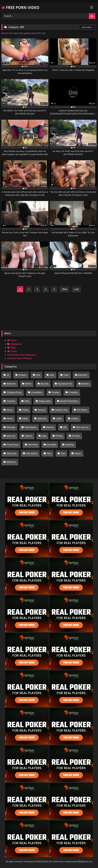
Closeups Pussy (14, 392)
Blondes (85, 384)
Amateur (22, 375)
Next (65, 289)
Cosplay (55, 392)
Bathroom (11, 384)
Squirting (69, 445)
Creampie (73, 392)
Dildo (27, 401)
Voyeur (78, 453)
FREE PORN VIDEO (20, 7)
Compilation (37, 392)
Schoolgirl (51, 445)
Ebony (10, 410)
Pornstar (76, 436)
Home (13, 340)
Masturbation (31, 427)
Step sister (12, 453)
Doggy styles (45, 401)
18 (8, 375)
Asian (66, 375)
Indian (25, 418)
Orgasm (28, 436)
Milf (65, 427)
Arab (52, 375)
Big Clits (44, 384)
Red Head (33, 445)
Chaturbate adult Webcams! (22, 355)
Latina (59, 418)
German (42, 410)
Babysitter (83, 375)
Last (76, 289)
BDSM (28, 384)
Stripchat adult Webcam (20, 358)
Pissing (59, 436)
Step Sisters (32, 453)
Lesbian (75, 418)
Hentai (10, 418)
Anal (38, 375)
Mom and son (82, 427)
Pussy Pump (13, 445)
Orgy (44, 436)
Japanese (42, 418)
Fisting (25, 410)
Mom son (11, 436)
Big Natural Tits (65, 384)
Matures (50, 427)
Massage (11, 427)
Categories (16, 344)
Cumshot (11, 401)
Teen (49, 453)
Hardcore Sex (61, 410)
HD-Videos (82, 410)
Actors (14, 351)
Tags (13, 348)
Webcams (11, 462)
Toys (63, 453)
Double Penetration (69, 401)
